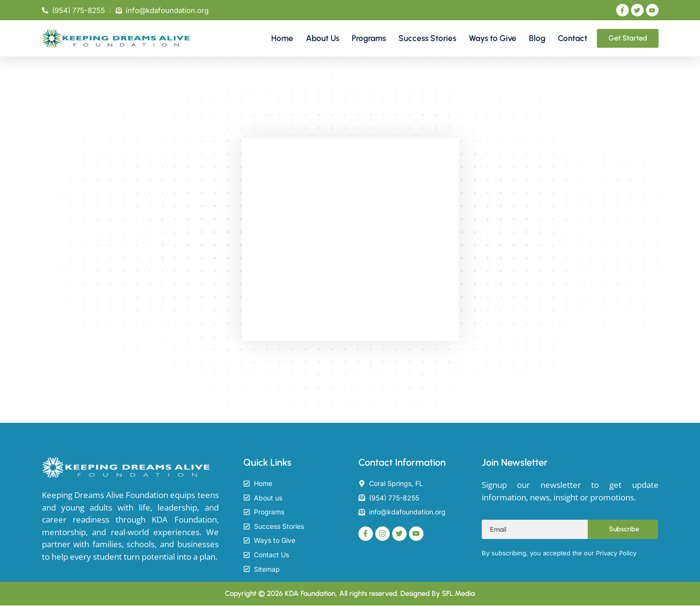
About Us (323, 38)
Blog (537, 38)
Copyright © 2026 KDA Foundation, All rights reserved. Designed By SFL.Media (350, 594)
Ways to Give (493, 38)
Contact (573, 38)
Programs (369, 38)
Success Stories (427, 38)
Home (282, 38)
